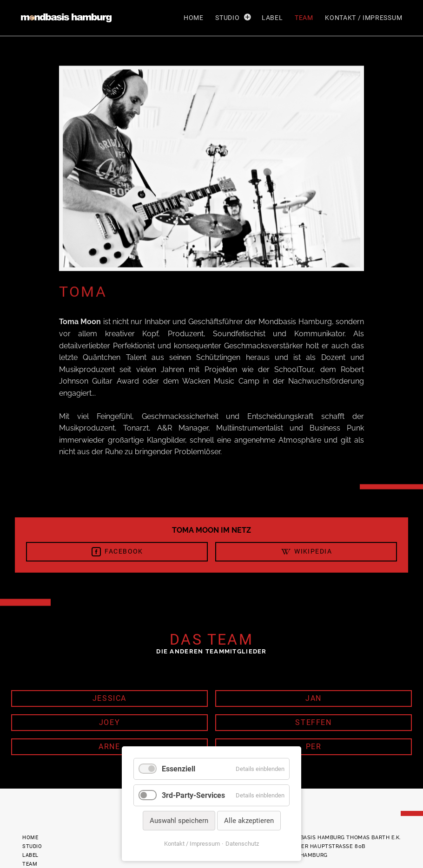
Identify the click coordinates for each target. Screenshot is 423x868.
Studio (227, 18)
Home (194, 18)
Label (272, 18)
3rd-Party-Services (193, 795)
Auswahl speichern (179, 821)
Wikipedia (306, 552)
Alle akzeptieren (249, 821)
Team (304, 18)
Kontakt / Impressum (364, 18)
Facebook (117, 552)
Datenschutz (242, 844)
